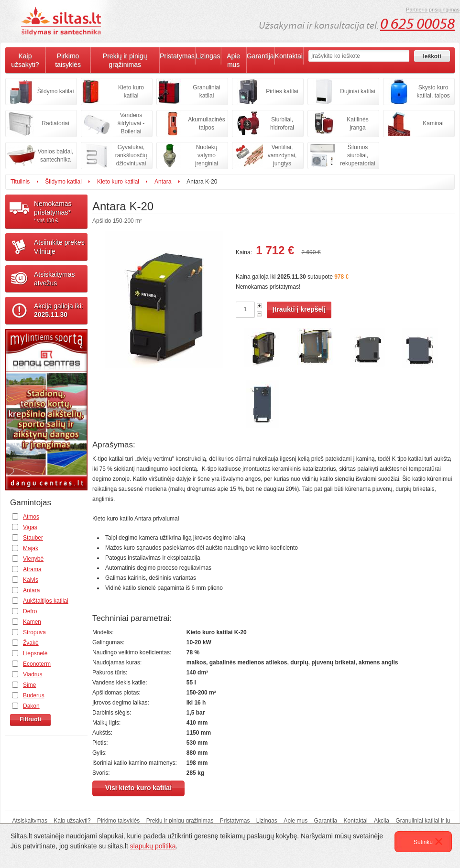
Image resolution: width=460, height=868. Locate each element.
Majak (31, 548)
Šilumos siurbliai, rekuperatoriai (357, 155)
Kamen (32, 622)
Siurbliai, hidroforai (282, 124)
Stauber (33, 538)
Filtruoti (30, 719)
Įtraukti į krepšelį (299, 309)
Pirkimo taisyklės (68, 60)
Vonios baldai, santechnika (56, 156)
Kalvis (31, 580)
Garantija (260, 56)
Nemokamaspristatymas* (61, 212)
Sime (29, 685)
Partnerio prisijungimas (433, 10)
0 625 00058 (417, 24)
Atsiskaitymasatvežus (55, 279)
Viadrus (33, 674)
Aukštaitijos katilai (46, 601)
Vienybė (33, 559)
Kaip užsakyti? (25, 60)
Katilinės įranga (357, 124)
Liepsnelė (35, 653)
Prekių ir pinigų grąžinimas (125, 60)
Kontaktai (289, 56)
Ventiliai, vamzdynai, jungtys (282, 155)
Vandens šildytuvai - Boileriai (131, 123)
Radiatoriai (55, 123)
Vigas (30, 527)
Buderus (34, 695)
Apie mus (233, 60)
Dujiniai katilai (357, 91)
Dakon (31, 706)
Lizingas (208, 56)
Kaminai (433, 123)
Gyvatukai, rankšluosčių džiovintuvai (131, 155)
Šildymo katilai (56, 91)
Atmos (31, 517)
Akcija (382, 821)
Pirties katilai (282, 91)
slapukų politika (153, 846)
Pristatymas (177, 56)
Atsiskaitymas (30, 821)
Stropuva (34, 632)
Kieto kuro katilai (131, 92)
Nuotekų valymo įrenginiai (207, 155)
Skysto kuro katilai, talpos (433, 92)
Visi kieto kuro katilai (138, 788)
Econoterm (37, 664)
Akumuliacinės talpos (206, 124)
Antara (163, 182)
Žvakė (31, 643)
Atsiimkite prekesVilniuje (59, 247)
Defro (30, 611)
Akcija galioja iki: (59, 310)
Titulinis (20, 182)
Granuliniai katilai (206, 92)
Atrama (32, 569)
